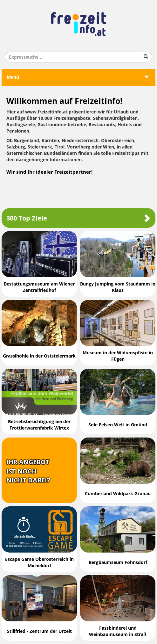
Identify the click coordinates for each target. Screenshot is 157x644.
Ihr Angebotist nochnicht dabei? (28, 471)
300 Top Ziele (78, 218)
